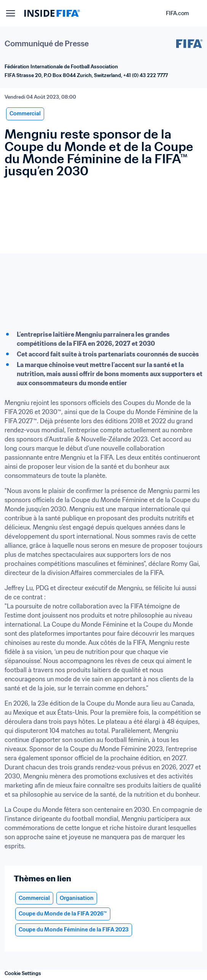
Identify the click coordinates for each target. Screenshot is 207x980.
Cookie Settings (23, 973)
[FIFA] (52, 13)
